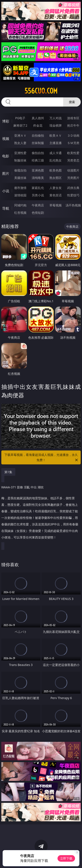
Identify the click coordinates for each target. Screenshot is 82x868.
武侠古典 (73, 188)
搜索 (72, 102)
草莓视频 (56, 205)
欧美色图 (56, 170)
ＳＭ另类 (73, 143)
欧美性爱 (73, 153)
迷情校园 (20, 195)
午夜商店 (38, 205)
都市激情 (20, 188)
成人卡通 (56, 153)
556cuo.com (41, 91)
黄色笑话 (56, 195)
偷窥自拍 (20, 170)
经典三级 (38, 160)
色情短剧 (38, 213)
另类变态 (73, 160)
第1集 (8, 472)
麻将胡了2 (20, 125)
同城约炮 (20, 205)
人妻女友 (56, 188)
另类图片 (73, 178)
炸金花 (38, 125)
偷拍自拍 (38, 153)
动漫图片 (73, 170)
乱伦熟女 (56, 160)
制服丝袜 (20, 160)
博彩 (6, 121)
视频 (6, 139)
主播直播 (56, 143)
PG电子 (20, 118)
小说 (6, 191)
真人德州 (38, 118)
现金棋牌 (56, 125)
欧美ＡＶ (56, 135)
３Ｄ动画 (73, 135)
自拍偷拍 (38, 135)
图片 (6, 173)
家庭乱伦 (38, 188)
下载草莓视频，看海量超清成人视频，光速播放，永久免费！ (42, 458)
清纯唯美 (38, 178)
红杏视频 (20, 213)
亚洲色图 (38, 170)
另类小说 (38, 195)
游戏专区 (73, 118)
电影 (6, 156)
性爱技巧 (73, 195)
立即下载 (66, 858)
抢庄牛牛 (73, 125)
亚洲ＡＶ (20, 135)
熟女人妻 (20, 143)
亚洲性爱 (20, 153)
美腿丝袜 (20, 178)
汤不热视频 (73, 205)
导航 (6, 208)
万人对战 (56, 118)
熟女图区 (56, 178)
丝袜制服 (38, 143)
